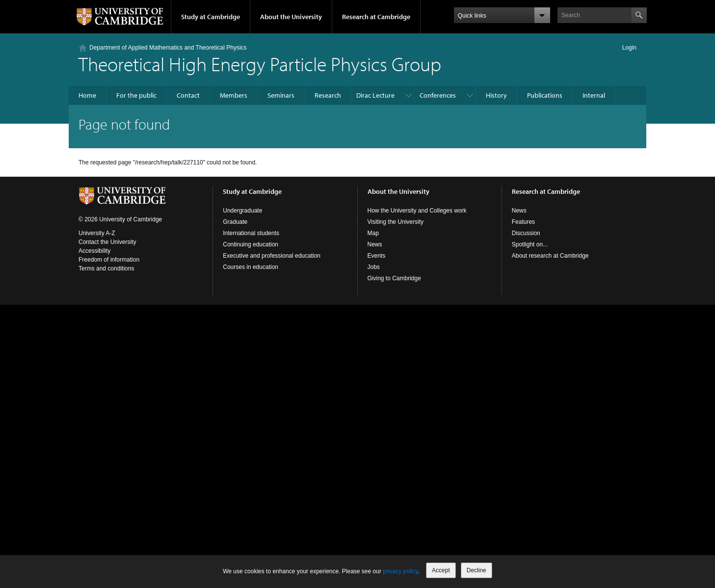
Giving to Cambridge (394, 278)
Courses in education (251, 267)
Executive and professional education (272, 256)
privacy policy (400, 571)
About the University (291, 17)
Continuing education (251, 244)
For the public (136, 95)
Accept (441, 570)
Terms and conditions (106, 268)
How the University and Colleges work (417, 211)
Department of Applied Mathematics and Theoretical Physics (168, 48)
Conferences (438, 95)
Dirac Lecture (375, 95)
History (496, 95)
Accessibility (94, 251)
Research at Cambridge (376, 17)
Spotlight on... (530, 244)
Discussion (526, 233)
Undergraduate (242, 211)
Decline (477, 570)
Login (629, 48)
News (375, 244)
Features (523, 222)
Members (234, 95)
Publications (545, 95)
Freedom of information (109, 260)
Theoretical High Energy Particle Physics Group (260, 64)
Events (377, 256)
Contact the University (107, 242)
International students (251, 233)
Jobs (374, 267)
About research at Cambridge (550, 256)
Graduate (235, 222)
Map (373, 233)
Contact (188, 95)
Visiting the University (396, 222)
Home (87, 95)
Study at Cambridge (211, 17)
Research (328, 95)
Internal (594, 95)
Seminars (281, 95)
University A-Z (97, 233)
